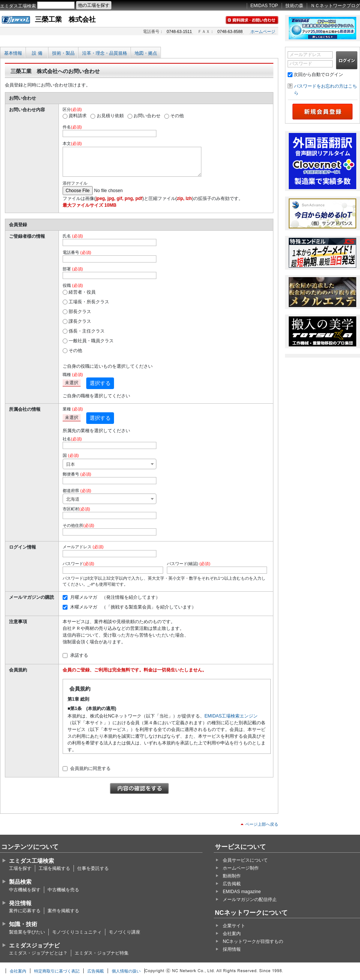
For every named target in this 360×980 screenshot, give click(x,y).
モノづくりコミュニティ (77, 932)
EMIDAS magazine (242, 892)
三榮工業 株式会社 (65, 19)
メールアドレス (305, 55)
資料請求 (78, 116)
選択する (100, 383)
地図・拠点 (146, 53)
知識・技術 (23, 924)
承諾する (79, 655)
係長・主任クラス (87, 331)
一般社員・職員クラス (91, 341)
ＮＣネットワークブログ (335, 6)
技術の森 (294, 6)
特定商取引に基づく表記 (57, 971)
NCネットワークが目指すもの (253, 941)
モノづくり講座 (124, 932)
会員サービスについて (245, 860)
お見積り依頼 (110, 116)
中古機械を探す (25, 890)
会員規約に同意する (90, 768)
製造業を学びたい (27, 932)
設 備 (37, 53)
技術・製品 (63, 53)
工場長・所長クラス (89, 302)
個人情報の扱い (126, 971)
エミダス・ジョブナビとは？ (38, 953)
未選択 (72, 383)
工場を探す (20, 868)
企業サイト (234, 926)
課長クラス (80, 321)
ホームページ (263, 31)
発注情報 (20, 903)
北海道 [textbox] (73, 499)
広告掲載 (232, 884)
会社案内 (232, 934)
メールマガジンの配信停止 (250, 899)
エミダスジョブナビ (34, 945)
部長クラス (80, 312)
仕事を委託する (93, 868)
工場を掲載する (54, 868)
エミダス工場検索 (18, 6)
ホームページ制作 (241, 868)
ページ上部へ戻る (262, 824)
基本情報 (13, 53)
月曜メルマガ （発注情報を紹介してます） (115, 597)
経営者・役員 (82, 292)
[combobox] (109, 464)
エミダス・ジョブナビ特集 (102, 953)
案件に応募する (25, 911)
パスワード (301, 64)
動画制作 (232, 876)
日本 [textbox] (70, 464)
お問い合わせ (147, 116)
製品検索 (20, 882)
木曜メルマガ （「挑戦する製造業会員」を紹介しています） (133, 607)
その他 (177, 116)
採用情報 (232, 949)
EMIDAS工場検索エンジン (231, 716)
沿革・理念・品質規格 (105, 53)
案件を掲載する (63, 911)
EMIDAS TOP (264, 6)
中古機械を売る (63, 890)
